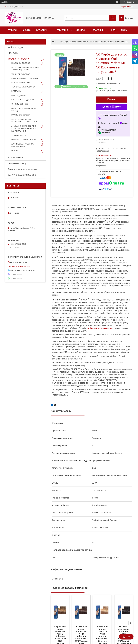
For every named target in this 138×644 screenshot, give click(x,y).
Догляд (81, 30)
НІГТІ (114, 30)
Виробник (42, 30)
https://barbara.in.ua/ (19, 262)
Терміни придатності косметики (23, 169)
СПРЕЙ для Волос (20, 104)
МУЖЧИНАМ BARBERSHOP (24, 140)
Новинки (26, 30)
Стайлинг (98, 30)
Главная (12, 30)
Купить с (111, 107)
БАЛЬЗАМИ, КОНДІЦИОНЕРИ (24, 100)
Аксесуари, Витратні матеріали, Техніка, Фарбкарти (25, 69)
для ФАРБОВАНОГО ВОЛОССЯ (23, 175)
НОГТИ (15, 151)
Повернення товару (17, 163)
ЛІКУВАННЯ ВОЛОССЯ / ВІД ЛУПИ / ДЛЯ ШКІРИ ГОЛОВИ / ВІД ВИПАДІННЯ (24, 129)
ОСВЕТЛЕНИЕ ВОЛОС (21, 83)
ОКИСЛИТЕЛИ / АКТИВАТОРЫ (25, 78)
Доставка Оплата (16, 158)
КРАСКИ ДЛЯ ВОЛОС (21, 63)
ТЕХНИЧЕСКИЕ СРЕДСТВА (23, 87)
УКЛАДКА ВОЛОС (19, 135)
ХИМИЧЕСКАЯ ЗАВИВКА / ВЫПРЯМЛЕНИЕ (23, 145)
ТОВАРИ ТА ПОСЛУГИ (18, 59)
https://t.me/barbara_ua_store (23, 270)
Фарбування (62, 30)
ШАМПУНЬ (13, 53)
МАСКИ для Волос (20, 95)
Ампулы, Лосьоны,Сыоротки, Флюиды (24, 109)
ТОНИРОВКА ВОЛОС (21, 74)
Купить (111, 99)
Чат (126, 637)
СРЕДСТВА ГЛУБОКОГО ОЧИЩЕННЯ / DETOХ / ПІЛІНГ (24, 121)
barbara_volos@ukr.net (20, 266)
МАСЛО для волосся (21, 115)
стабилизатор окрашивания (100, 328)
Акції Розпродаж (15, 47)
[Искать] (112, 18)
